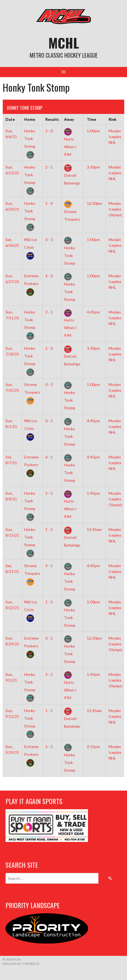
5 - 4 (49, 203)
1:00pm (93, 131)
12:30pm (94, 203)
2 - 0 (49, 131)
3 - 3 (49, 240)
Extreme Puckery (31, 283)
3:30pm (93, 167)
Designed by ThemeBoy (21, 964)
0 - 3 (49, 384)
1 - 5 (49, 602)
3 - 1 (49, 566)
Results (52, 119)
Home (30, 119)
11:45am (94, 529)
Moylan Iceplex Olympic (116, 209)
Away (69, 119)
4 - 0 (49, 276)
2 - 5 (49, 312)
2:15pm (93, 747)
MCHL (64, 43)
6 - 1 (49, 457)
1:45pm (93, 493)
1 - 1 (49, 711)
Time (92, 119)
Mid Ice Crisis (31, 247)
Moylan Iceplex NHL (115, 137)
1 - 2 (49, 529)
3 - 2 (49, 674)
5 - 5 (49, 493)
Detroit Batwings (72, 175)
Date (10, 119)
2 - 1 (49, 167)
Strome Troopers (72, 211)
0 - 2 (49, 421)
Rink (113, 119)
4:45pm (93, 312)
